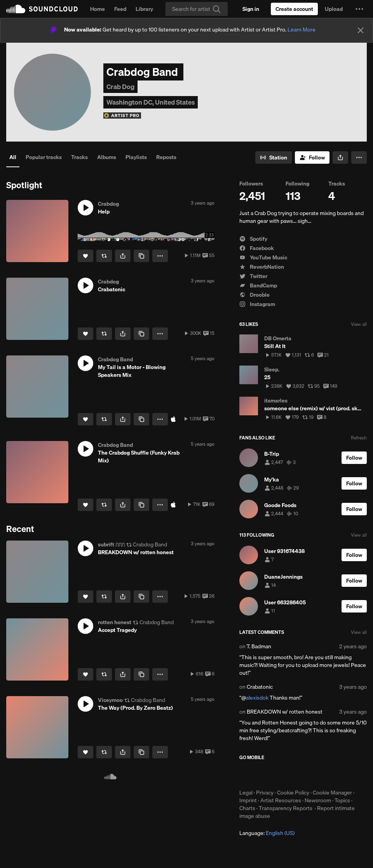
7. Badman (259, 646)
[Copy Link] (141, 256)
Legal (246, 793)
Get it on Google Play (315, 775)
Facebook (257, 248)
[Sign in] (251, 9)
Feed (120, 9)
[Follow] (312, 157)
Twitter (253, 276)
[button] (359, 9)
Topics (342, 800)
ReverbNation (262, 267)
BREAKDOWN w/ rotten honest (285, 712)
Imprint (248, 800)
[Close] (361, 30)
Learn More (302, 30)
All (13, 157)
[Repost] (104, 256)
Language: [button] (267, 833)
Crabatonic (260, 687)
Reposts (166, 157)
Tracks (79, 157)
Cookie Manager (332, 793)
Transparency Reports (286, 808)
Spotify (253, 239)
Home (98, 9)
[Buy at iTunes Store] (173, 419)
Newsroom (318, 800)
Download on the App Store (263, 775)
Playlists (136, 157)
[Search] (197, 9)
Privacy (265, 793)
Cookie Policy (293, 793)
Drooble (254, 295)
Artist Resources (281, 800)
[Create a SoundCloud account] (294, 9)
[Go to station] (274, 157)
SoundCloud (42, 9)
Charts (247, 808)
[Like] (85, 256)
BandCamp (258, 285)
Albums (107, 157)
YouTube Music (263, 257)
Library (144, 9)
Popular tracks (44, 157)
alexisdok (257, 698)
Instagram (257, 304)
